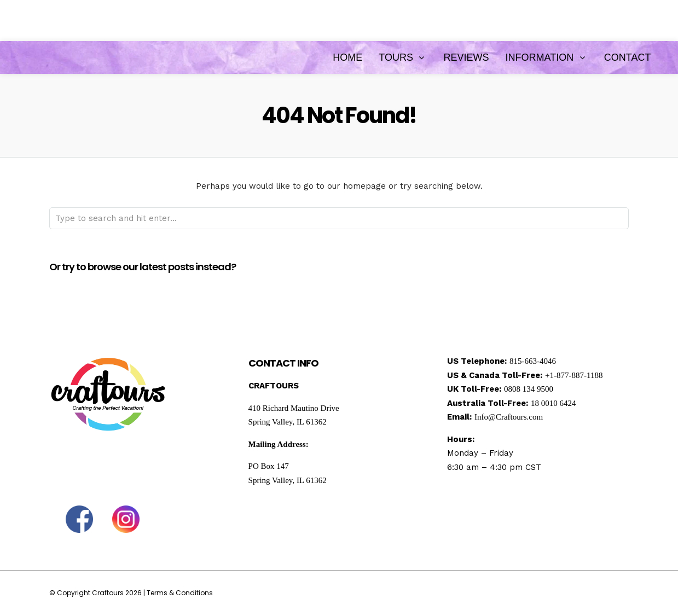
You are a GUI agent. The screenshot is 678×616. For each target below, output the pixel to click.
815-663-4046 (533, 361)
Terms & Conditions (180, 593)
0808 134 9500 (529, 389)
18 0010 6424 (554, 403)
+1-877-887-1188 (574, 375)
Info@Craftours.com (509, 417)
